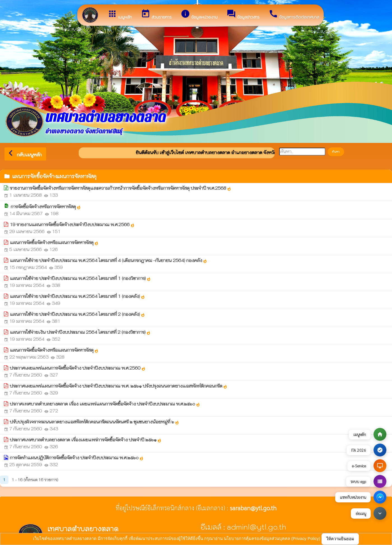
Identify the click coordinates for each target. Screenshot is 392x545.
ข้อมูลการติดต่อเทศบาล (294, 15)
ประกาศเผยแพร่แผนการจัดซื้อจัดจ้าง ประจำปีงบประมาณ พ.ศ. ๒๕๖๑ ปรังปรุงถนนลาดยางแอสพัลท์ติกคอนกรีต (119, 386)
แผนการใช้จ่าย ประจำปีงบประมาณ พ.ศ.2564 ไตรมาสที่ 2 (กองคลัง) (77, 314)
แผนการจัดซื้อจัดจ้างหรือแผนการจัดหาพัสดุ (54, 243)
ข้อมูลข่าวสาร (243, 15)
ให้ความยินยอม (340, 539)
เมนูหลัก (120, 15)
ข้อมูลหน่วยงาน (199, 15)
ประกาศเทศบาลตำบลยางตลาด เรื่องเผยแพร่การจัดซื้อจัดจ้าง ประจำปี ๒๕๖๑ (86, 440)
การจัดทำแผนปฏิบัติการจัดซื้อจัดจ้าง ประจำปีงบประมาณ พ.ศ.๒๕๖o (77, 458)
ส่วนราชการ (156, 15)
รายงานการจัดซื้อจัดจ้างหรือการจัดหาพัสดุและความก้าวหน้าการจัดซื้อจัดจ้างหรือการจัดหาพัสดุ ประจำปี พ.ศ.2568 (121, 188)
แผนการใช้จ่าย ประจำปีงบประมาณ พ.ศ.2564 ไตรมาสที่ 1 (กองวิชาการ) (80, 278)
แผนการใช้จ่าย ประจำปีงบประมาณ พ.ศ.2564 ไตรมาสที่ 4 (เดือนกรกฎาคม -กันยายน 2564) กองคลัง (109, 260)
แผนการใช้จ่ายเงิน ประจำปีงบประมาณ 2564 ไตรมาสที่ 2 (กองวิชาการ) (80, 332)
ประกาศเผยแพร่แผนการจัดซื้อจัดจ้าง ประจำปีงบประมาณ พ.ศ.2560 (78, 368)
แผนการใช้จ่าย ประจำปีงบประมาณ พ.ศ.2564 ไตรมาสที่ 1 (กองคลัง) (77, 296)
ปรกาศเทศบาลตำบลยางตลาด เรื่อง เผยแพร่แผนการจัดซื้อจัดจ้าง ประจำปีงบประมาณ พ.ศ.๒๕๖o (105, 404)
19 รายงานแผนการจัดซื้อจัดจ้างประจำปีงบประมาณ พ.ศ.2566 (72, 225)
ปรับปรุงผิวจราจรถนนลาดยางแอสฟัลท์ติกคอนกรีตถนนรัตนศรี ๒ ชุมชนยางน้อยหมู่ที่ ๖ (95, 422)
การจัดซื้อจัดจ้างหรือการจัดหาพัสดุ (46, 207)
